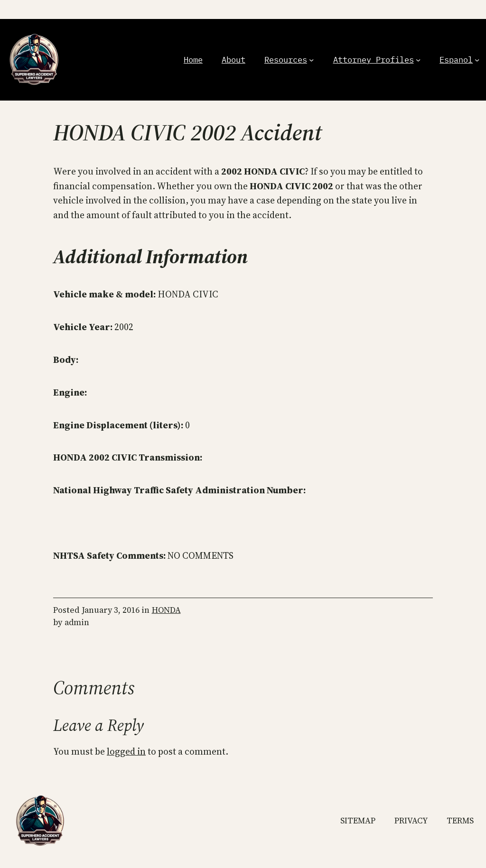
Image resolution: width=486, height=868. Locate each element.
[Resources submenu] (311, 60)
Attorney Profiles (374, 60)
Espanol (456, 60)
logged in (126, 751)
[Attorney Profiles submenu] (418, 60)
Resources (286, 60)
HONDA (166, 610)
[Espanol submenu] (477, 60)
